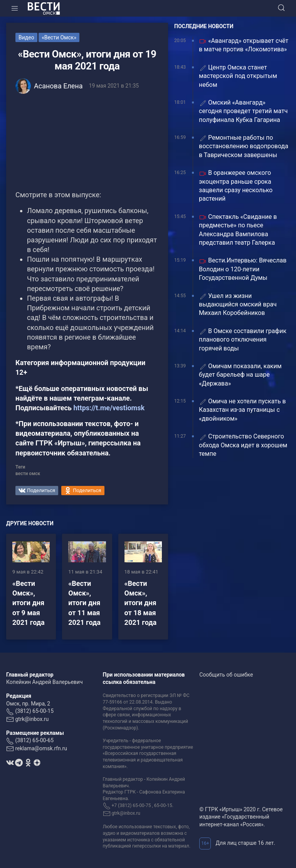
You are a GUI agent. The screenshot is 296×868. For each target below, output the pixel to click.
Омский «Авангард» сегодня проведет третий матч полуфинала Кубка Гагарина (243, 111)
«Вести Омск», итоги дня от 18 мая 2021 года (141, 603)
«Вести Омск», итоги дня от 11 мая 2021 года (84, 603)
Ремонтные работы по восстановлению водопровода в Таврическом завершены (244, 146)
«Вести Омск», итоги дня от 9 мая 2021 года (29, 603)
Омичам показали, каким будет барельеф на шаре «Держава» (240, 375)
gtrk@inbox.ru (32, 719)
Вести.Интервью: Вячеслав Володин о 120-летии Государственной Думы (243, 269)
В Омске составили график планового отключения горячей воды (243, 340)
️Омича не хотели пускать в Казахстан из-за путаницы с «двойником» (242, 410)
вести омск (28, 474)
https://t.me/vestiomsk (109, 408)
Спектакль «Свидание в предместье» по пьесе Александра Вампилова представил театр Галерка (238, 230)
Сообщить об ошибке (226, 675)
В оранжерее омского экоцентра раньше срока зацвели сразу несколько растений (236, 186)
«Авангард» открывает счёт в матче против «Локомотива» (244, 45)
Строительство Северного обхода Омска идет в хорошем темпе (243, 445)
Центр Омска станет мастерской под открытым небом (238, 76)
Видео (26, 37)
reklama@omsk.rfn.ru (41, 748)
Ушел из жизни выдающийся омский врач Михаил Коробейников (238, 305)
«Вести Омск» (59, 37)
